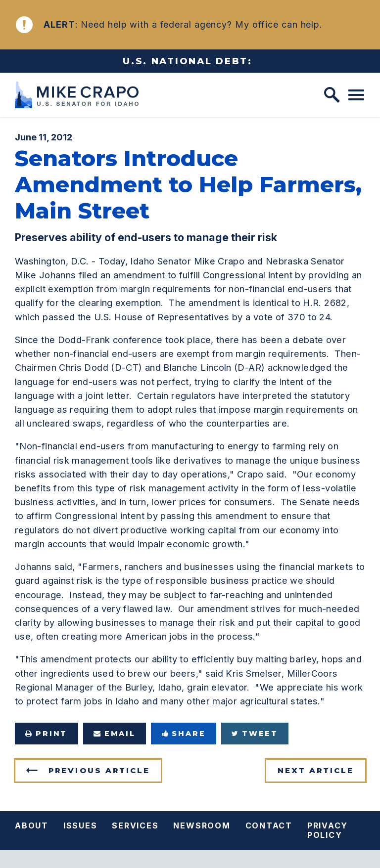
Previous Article (99, 770)
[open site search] (332, 95)
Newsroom (202, 825)
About (32, 825)
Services (135, 825)
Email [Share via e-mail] (115, 734)
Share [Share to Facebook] (184, 734)
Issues (80, 825)
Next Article (316, 770)
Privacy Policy (328, 830)
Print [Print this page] (46, 734)
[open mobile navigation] (356, 95)
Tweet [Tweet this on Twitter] (255, 734)
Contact (269, 825)
